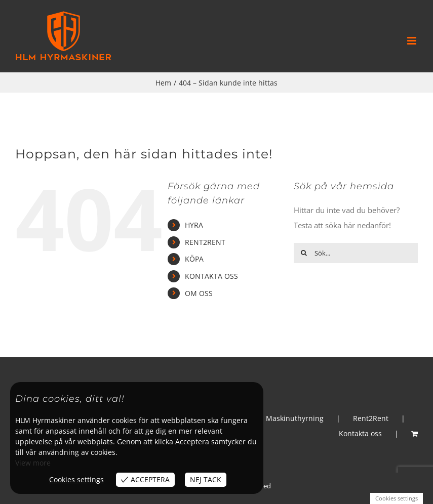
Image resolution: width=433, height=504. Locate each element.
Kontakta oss (360, 433)
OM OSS (199, 293)
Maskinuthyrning (295, 418)
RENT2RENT (205, 242)
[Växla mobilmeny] (412, 41)
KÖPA (194, 259)
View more (33, 463)
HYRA (194, 225)
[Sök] (304, 253)
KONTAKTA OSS (211, 276)
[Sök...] (356, 253)
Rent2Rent (371, 418)
